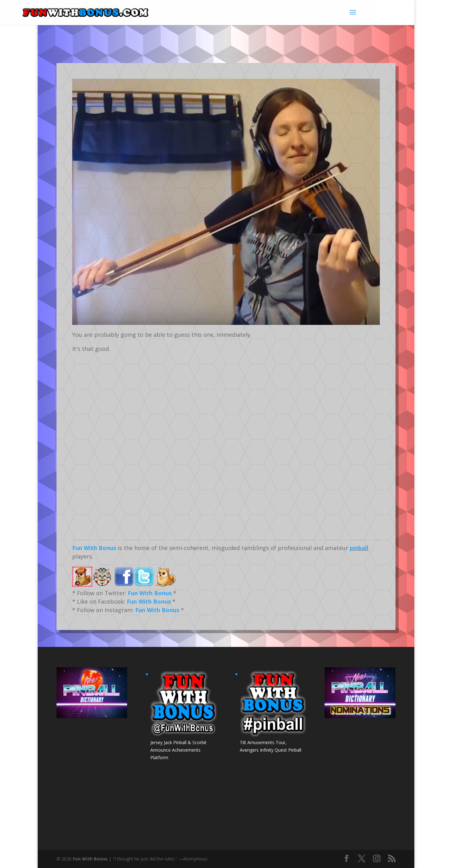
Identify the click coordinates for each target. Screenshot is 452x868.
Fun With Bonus (94, 548)
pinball (359, 548)
